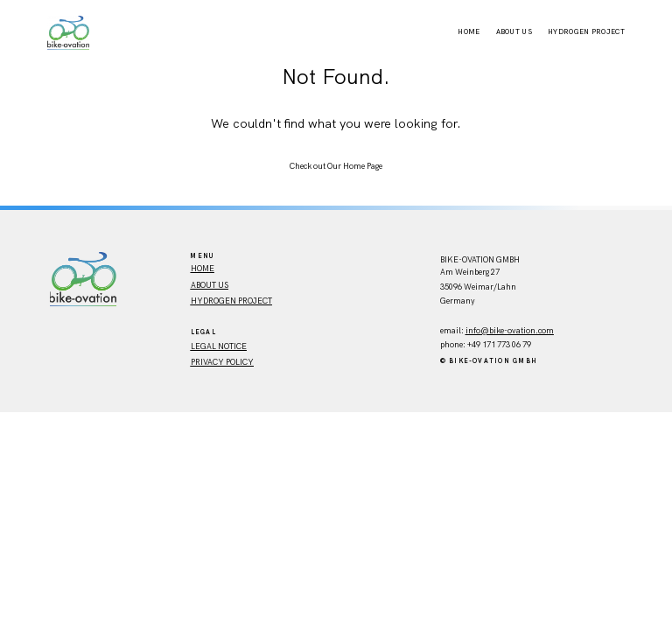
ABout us (210, 285)
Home (469, 32)
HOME (203, 269)
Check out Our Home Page (336, 166)
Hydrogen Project (586, 32)
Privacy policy (222, 362)
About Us (514, 32)
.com (545, 331)
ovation (521, 331)
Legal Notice (219, 346)
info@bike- (486, 331)
